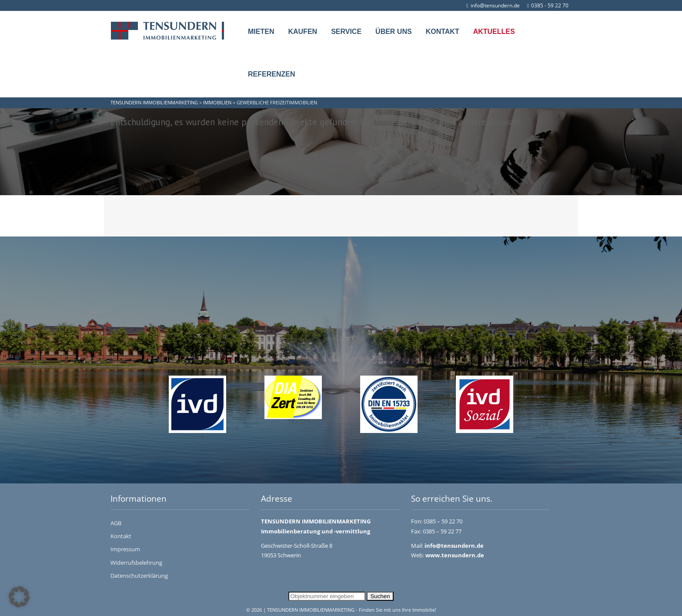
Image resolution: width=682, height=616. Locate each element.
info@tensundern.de (493, 5)
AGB (116, 523)
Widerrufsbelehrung (136, 563)
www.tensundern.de (455, 555)
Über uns (394, 32)
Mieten (261, 32)
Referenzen (271, 74)
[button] (19, 597)
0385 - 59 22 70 (548, 5)
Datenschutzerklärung (139, 576)
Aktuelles (494, 32)
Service (346, 32)
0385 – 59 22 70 (443, 521)
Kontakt (443, 32)
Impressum (125, 549)
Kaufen (303, 32)
